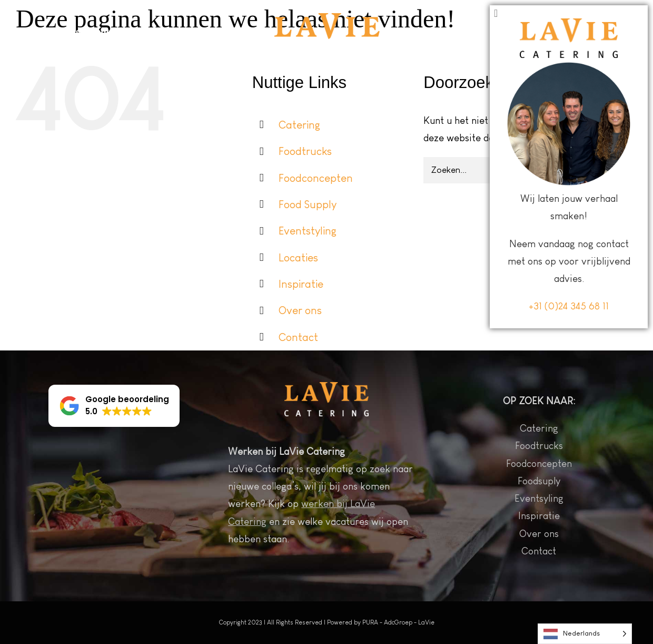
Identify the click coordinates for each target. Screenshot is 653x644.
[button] (114, 406)
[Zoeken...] (508, 170)
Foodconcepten (316, 178)
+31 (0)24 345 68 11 (569, 617)
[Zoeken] (607, 170)
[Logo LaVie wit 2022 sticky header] (327, 18)
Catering (299, 125)
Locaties (298, 257)
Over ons (300, 310)
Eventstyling (308, 231)
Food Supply (308, 204)
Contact (298, 337)
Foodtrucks (305, 151)
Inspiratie (301, 284)
